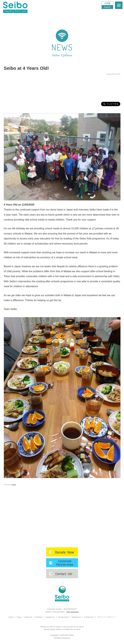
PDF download (72, 612)
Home (11, 617)
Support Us (50, 617)
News (19, 617)
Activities (39, 617)
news (14, 484)
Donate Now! (63, 617)
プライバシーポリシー (106, 617)
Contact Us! (89, 617)
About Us (28, 617)
